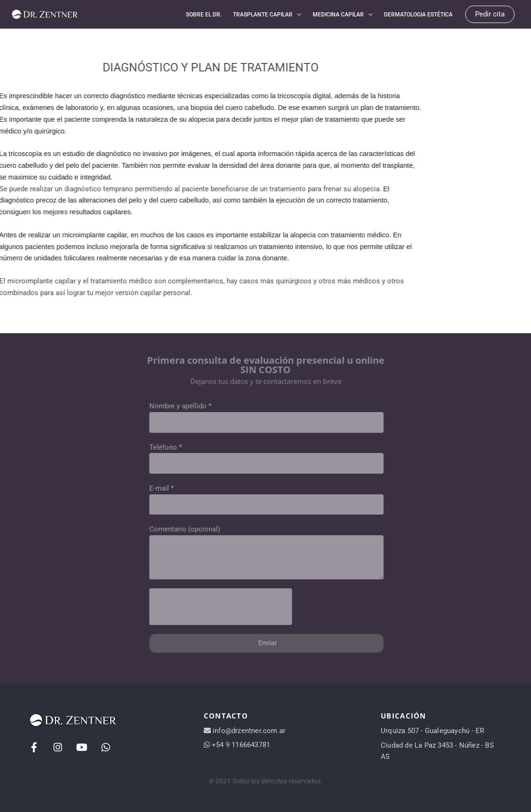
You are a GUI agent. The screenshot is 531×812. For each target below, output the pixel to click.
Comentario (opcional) (185, 529)
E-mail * (162, 488)
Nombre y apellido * (180, 406)
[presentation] (221, 606)
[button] (490, 14)
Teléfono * (165, 446)
